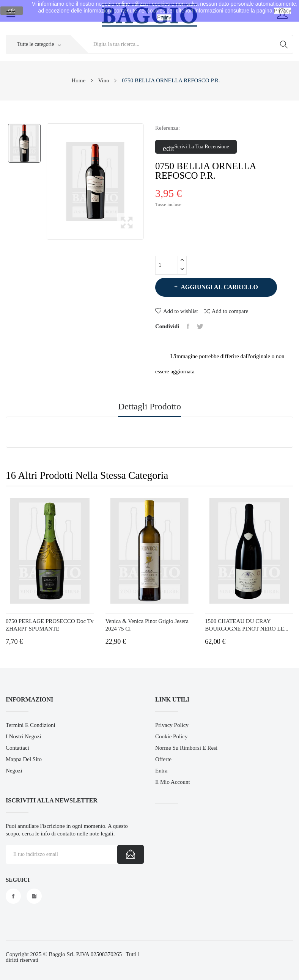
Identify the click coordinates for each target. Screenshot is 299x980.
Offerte (163, 759)
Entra (161, 771)
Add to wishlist (177, 311)
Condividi (188, 326)
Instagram (34, 896)
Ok (12, 11)
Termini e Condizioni (31, 725)
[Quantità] (167, 265)
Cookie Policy (171, 736)
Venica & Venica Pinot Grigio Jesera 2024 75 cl (147, 625)
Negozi (14, 771)
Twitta (200, 326)
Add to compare (226, 311)
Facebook (13, 896)
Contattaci (17, 748)
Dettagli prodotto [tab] (149, 407)
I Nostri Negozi (23, 736)
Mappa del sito (24, 759)
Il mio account (173, 782)
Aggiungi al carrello (219, 287)
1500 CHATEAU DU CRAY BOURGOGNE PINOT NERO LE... (247, 625)
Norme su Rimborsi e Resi (186, 748)
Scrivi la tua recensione (196, 147)
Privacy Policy (172, 725)
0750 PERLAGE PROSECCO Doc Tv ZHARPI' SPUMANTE (50, 625)
